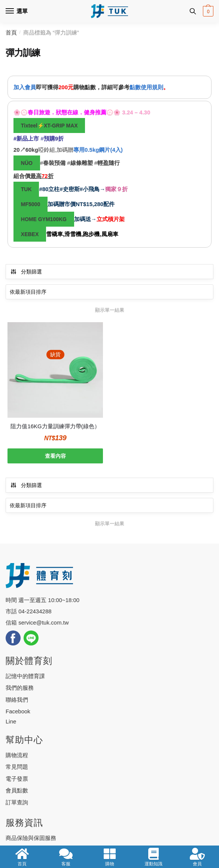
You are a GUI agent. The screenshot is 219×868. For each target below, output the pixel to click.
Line (11, 721)
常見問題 (17, 767)
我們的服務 (20, 688)
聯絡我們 (17, 700)
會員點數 (17, 790)
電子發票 (17, 779)
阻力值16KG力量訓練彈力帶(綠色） (55, 426)
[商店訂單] (109, 292)
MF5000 (31, 204)
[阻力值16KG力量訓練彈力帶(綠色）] (55, 370)
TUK (26, 189)
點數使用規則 (146, 87)
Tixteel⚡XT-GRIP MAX (49, 125)
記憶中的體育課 (25, 676)
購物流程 (17, 755)
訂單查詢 (17, 802)
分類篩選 (26, 272)
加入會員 (25, 87)
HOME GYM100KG (44, 219)
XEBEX (30, 234)
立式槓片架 (111, 219)
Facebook (18, 711)
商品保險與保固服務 (31, 838)
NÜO (27, 163)
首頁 (11, 32)
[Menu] (17, 11)
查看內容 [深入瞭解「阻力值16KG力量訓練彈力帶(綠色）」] (55, 456)
